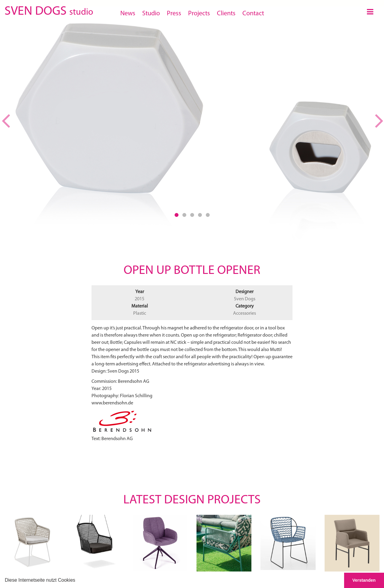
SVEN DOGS (49, 10)
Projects (199, 14)
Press (174, 14)
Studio (151, 14)
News (128, 14)
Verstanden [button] (364, 580)
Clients (226, 14)
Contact (253, 14)
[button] (77, 581)
